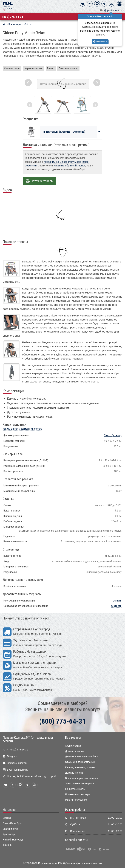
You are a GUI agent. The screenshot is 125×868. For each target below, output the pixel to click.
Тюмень (7, 845)
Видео (51, 68)
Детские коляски (74, 751)
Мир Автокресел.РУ (76, 800)
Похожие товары (68, 68)
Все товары (73, 738)
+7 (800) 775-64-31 (17, 750)
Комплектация (12, 68)
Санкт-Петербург (12, 823)
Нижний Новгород (13, 840)
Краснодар (9, 834)
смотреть (116, 606)
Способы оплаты (76, 840)
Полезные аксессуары (78, 794)
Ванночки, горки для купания (81, 778)
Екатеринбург (10, 829)
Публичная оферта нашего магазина (83, 863)
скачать (117, 601)
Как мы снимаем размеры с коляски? (22, 429)
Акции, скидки (73, 746)
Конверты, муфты (75, 789)
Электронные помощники (79, 784)
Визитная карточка (18, 770)
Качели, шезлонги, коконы (80, 767)
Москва (7, 818)
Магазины (9, 810)
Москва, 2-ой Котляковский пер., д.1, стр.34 (31, 776)
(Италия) (113, 435)
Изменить (100, 42)
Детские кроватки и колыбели (82, 757)
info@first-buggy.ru (17, 763)
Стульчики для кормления (80, 762)
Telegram (12, 756)
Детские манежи (74, 773)
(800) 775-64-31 (13, 17)
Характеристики (34, 68)
